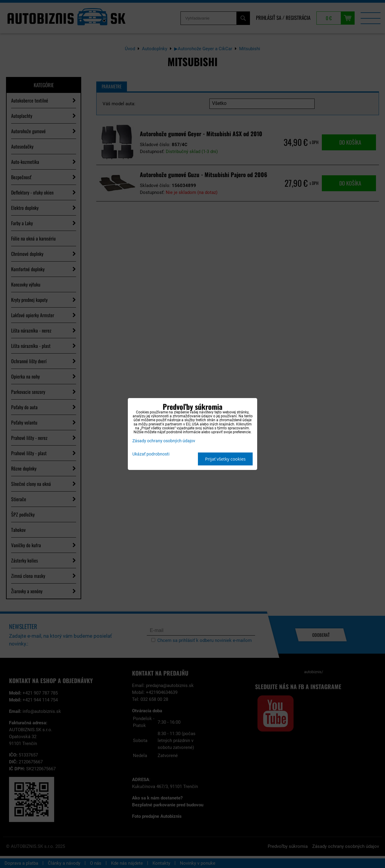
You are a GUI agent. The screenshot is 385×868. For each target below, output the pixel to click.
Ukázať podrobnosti (151, 454)
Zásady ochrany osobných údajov (164, 441)
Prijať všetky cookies (225, 459)
